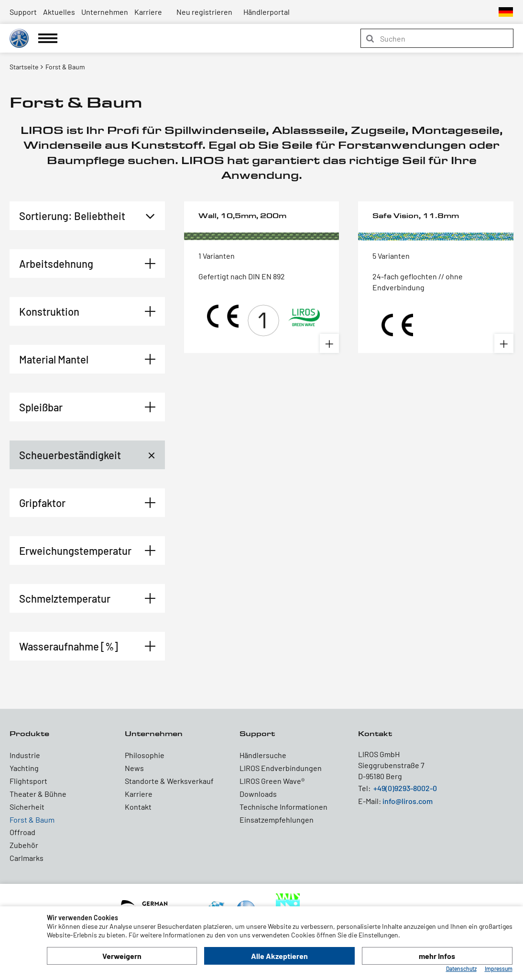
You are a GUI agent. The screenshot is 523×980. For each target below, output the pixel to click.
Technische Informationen (283, 807)
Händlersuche (263, 755)
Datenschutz (461, 969)
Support (23, 12)
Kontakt (138, 807)
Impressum (499, 969)
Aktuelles (59, 12)
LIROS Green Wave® (272, 781)
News (134, 768)
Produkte (29, 733)
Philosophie (145, 755)
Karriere (148, 12)
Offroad (22, 832)
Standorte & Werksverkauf (169, 781)
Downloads (258, 794)
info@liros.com (408, 801)
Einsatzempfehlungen (277, 820)
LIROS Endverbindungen (281, 768)
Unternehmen (105, 12)
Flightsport (28, 781)
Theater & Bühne (38, 794)
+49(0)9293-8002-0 (405, 788)
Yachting (24, 768)
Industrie (25, 755)
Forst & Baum (32, 820)
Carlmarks (27, 858)
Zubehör (24, 845)
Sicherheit (27, 807)
